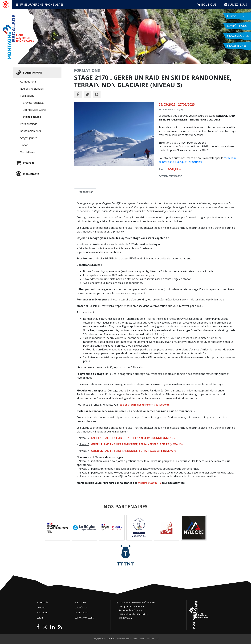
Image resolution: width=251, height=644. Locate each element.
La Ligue (41, 608)
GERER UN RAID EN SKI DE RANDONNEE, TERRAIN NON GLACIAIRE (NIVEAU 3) (137, 444)
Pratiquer (42, 613)
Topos (24, 145)
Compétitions (28, 82)
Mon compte (27, 174)
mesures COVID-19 (149, 483)
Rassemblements (31, 131)
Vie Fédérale (28, 152)
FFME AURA (111, 639)
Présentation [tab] (85, 192)
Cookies (150, 639)
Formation (81, 602)
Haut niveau (81, 613)
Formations (27, 96)
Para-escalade (29, 124)
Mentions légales (124, 639)
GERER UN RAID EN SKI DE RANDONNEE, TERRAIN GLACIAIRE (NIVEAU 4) (134, 451)
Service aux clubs (84, 618)
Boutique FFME (28, 73)
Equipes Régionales (32, 89)
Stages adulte (32, 117)
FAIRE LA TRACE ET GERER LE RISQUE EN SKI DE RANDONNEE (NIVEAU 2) (134, 438)
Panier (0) (25, 163)
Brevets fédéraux (33, 103)
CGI (157, 639)
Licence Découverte (35, 110)
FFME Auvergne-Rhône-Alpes (40, 4)
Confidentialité (139, 639)
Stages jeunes (29, 138)
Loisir (40, 618)
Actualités (42, 602)
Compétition (81, 608)
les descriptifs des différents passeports (144, 405)
